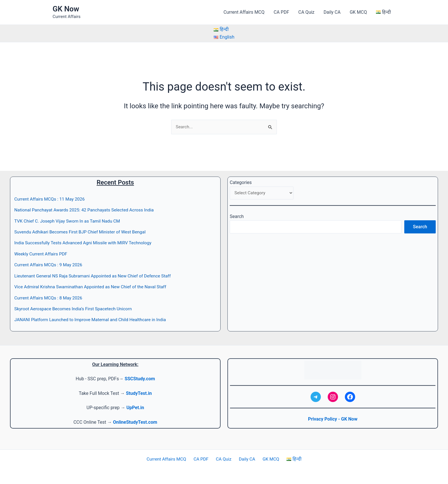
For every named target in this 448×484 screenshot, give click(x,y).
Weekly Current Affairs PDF (42, 254)
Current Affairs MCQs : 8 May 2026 (50, 298)
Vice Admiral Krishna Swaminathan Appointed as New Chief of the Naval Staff (93, 287)
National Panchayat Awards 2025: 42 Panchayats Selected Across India (87, 210)
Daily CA (332, 12)
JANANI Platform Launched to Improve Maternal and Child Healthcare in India (93, 320)
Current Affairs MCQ (244, 12)
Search (237, 217)
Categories (241, 183)
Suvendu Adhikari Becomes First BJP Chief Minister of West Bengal (82, 232)
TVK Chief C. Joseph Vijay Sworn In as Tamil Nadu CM (69, 221)
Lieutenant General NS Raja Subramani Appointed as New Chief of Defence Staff (96, 276)
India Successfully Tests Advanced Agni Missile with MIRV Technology (85, 243)
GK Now (66, 9)
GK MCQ (358, 12)
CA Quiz (306, 12)
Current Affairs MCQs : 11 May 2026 (51, 199)
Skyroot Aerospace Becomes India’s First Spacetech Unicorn (75, 309)
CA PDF (281, 12)
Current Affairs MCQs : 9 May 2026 (50, 265)
